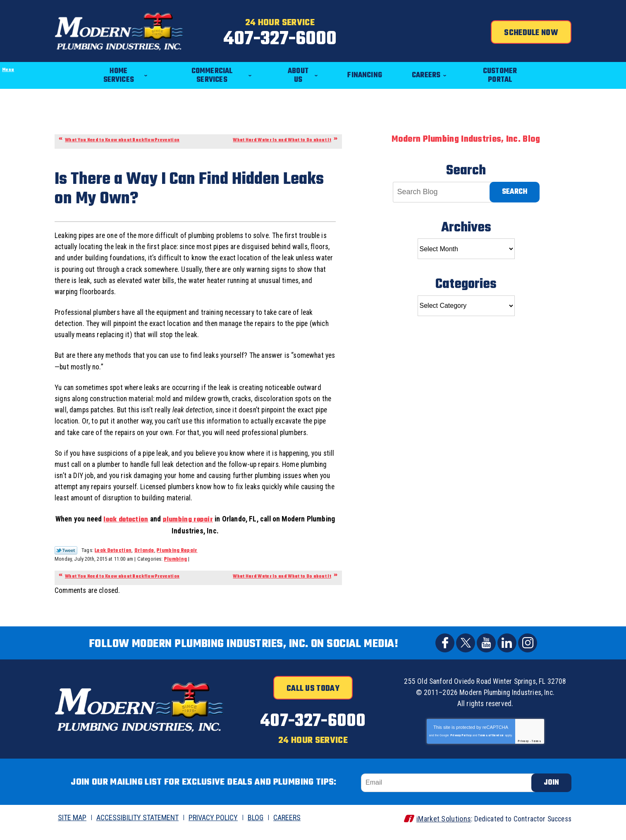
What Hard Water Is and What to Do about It (282, 136)
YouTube (486, 653)
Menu (0, 52)
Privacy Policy (461, 744)
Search (515, 187)
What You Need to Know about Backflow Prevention (122, 136)
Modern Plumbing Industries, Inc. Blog (466, 135)
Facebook (445, 653)
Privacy (523, 750)
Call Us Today (313, 699)
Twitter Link (66, 560)
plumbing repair (201, 529)
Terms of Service (491, 744)
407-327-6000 (313, 39)
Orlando (144, 560)
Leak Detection (113, 560)
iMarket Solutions (438, 826)
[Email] (450, 790)
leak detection (139, 529)
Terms (536, 750)
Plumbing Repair (177, 560)
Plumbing (176, 569)
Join (551, 790)
